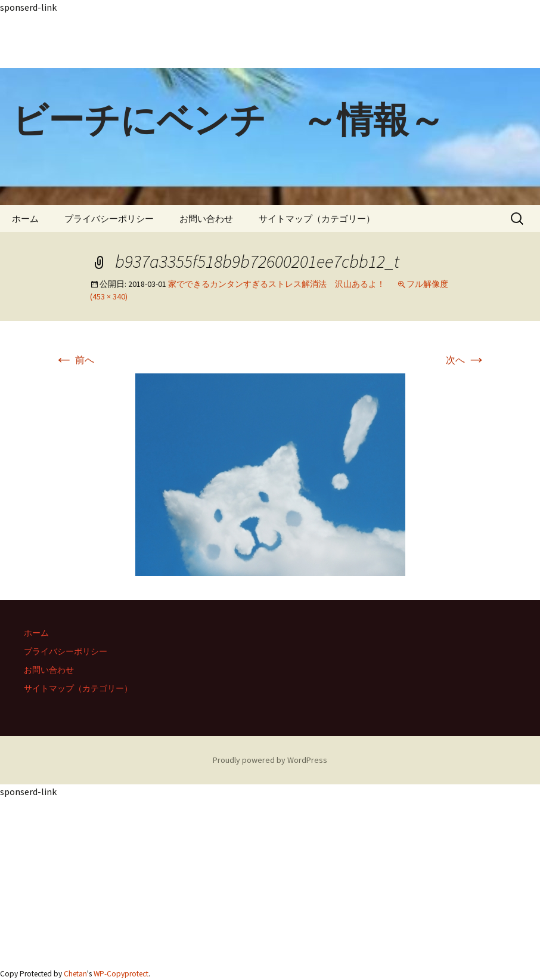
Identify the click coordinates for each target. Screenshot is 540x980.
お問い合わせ (206, 219)
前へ (74, 360)
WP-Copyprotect (121, 974)
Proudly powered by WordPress (270, 760)
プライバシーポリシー (109, 219)
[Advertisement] (270, 41)
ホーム (25, 219)
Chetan (75, 974)
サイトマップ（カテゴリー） (317, 219)
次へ (466, 360)
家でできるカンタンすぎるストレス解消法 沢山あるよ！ (277, 284)
